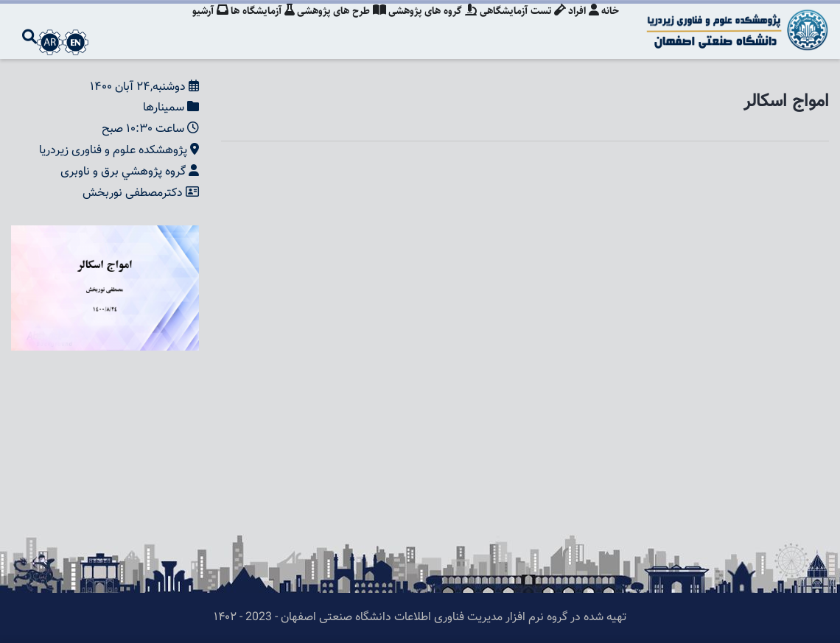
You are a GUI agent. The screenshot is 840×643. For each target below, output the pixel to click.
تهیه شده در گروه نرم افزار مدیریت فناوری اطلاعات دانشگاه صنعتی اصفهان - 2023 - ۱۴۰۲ (420, 618)
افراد (581, 26)
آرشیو (198, 26)
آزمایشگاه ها (252, 26)
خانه (610, 26)
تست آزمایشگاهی (518, 26)
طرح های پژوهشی (333, 26)
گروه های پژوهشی (427, 26)
